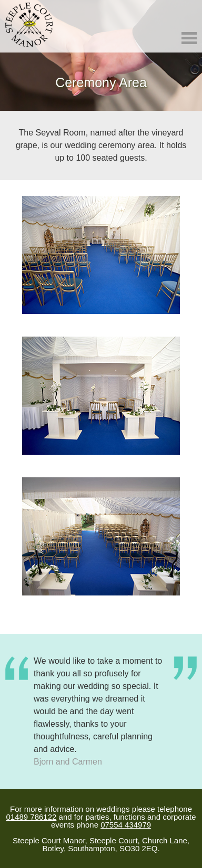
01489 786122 (31, 817)
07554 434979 (126, 825)
